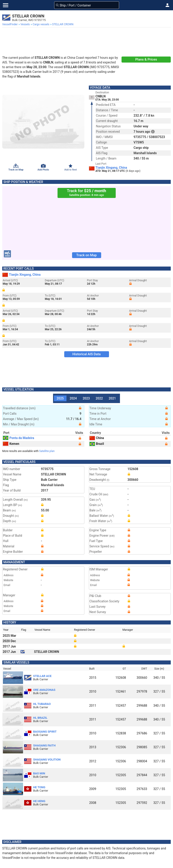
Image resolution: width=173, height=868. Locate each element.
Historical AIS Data (86, 354)
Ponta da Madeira (19, 438)
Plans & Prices (146, 59)
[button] (167, 5)
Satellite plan (47, 451)
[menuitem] (10, 24)
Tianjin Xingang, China (111, 168)
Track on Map (86, 255)
